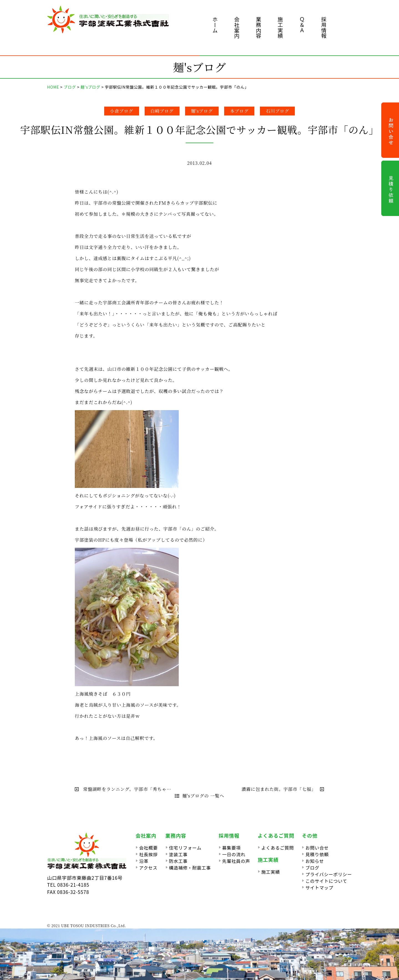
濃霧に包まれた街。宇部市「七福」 (283, 789)
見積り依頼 (317, 854)
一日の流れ (234, 854)
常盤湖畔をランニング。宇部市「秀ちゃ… (123, 789)
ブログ (312, 868)
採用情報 (324, 28)
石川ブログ (277, 111)
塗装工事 (178, 854)
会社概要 (148, 848)
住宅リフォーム (185, 848)
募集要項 (232, 848)
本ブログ (239, 111)
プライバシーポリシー (329, 874)
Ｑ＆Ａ (302, 25)
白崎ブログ (162, 111)
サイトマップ (319, 888)
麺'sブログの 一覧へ (199, 796)
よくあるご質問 (278, 848)
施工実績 (280, 28)
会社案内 (237, 28)
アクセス (148, 868)
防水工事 (178, 861)
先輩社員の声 (236, 861)
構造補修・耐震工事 (190, 868)
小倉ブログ (122, 111)
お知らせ (315, 861)
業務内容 (259, 28)
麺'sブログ (202, 111)
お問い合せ (317, 848)
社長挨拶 (148, 854)
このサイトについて (326, 881)
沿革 (144, 861)
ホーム (215, 25)
